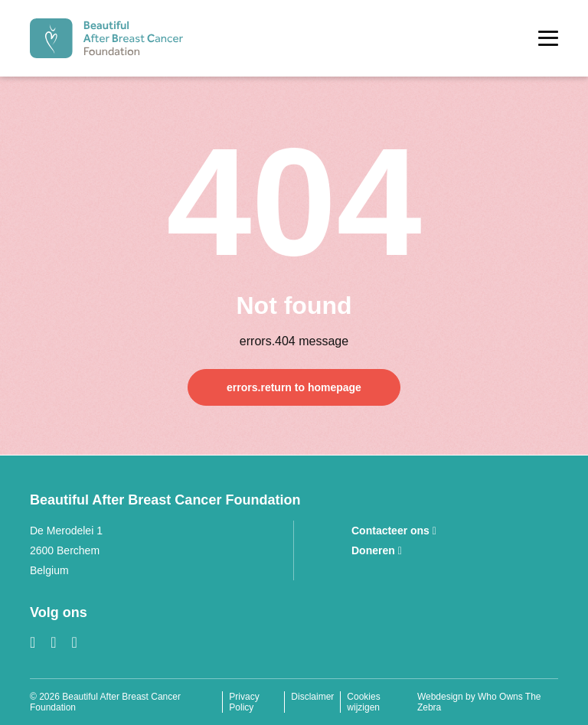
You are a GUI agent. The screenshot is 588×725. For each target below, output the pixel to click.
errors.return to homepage (294, 387)
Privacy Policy (244, 702)
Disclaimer (312, 697)
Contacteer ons (394, 531)
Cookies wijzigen (363, 702)
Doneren (377, 550)
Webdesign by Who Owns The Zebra (479, 702)
